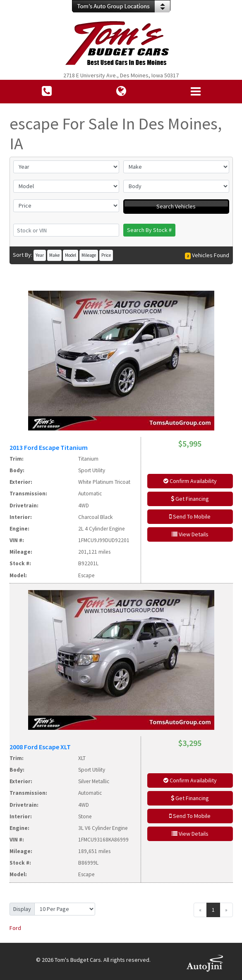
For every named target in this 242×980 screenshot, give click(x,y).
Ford (15, 928)
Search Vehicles (176, 206)
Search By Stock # (149, 230)
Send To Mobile (190, 516)
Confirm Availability (190, 481)
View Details (190, 534)
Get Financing (190, 499)
